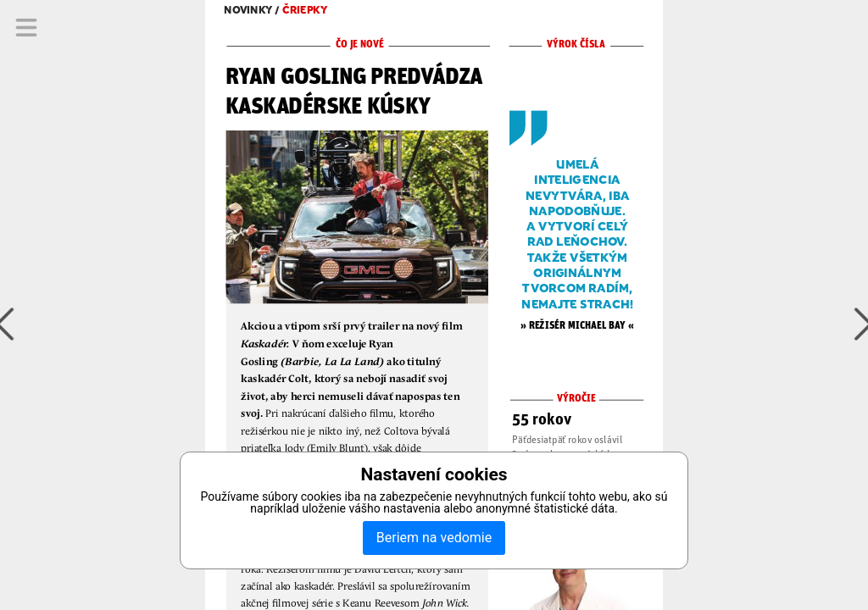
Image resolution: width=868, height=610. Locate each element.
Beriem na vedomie (434, 538)
